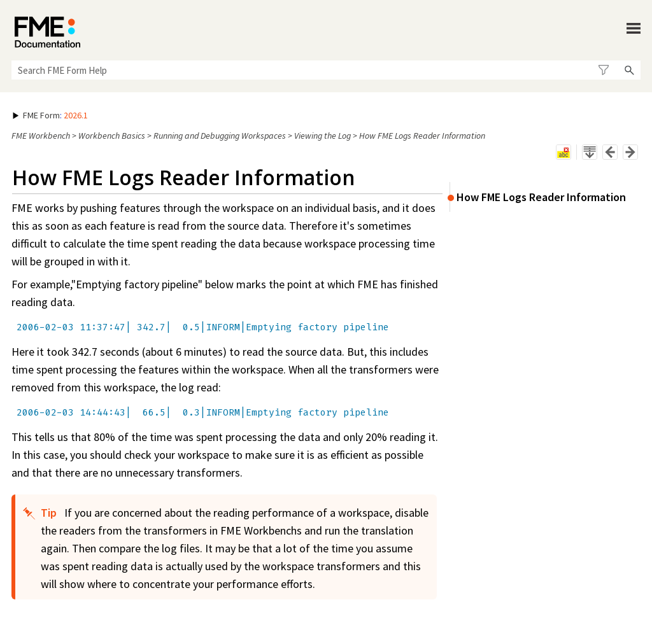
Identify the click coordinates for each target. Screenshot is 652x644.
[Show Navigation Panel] (634, 29)
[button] (603, 70)
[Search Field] (326, 70)
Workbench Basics (112, 136)
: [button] (50, 115)
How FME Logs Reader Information (541, 197)
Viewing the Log (322, 136)
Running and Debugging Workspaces (220, 136)
